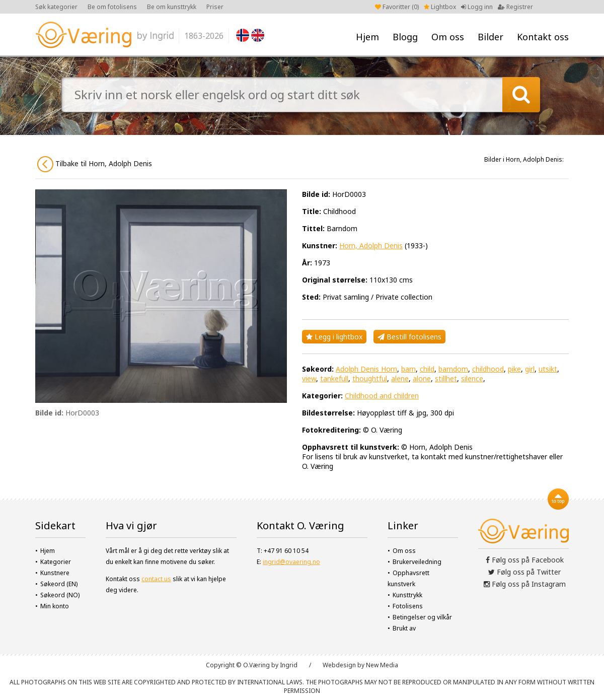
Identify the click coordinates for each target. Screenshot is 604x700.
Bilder (490, 37)
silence (472, 378)
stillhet (446, 378)
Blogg (405, 37)
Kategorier (56, 562)
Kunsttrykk (407, 595)
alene (400, 378)
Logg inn (477, 7)
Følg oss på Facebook (525, 560)
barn (408, 369)
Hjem (367, 37)
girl (530, 369)
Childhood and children (382, 396)
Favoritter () (397, 7)
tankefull (334, 378)
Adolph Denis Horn (366, 369)
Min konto (55, 606)
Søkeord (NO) (60, 595)
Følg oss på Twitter (524, 572)
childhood (488, 369)
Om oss (448, 37)
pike (514, 369)
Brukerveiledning (417, 562)
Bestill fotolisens (409, 337)
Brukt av (404, 628)
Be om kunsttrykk (172, 7)
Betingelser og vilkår (422, 617)
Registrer (515, 7)
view (309, 378)
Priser (215, 7)
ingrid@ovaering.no (291, 562)
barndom (453, 369)
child (427, 369)
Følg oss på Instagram (525, 584)
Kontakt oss (543, 37)
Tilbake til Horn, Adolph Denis (95, 164)
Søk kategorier (56, 7)
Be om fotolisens (112, 7)
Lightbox (440, 7)
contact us (156, 579)
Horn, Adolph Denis (371, 246)
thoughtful (370, 378)
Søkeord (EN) (59, 584)
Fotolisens (408, 606)
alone (422, 378)
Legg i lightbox (334, 337)
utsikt (548, 369)
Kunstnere (55, 573)
